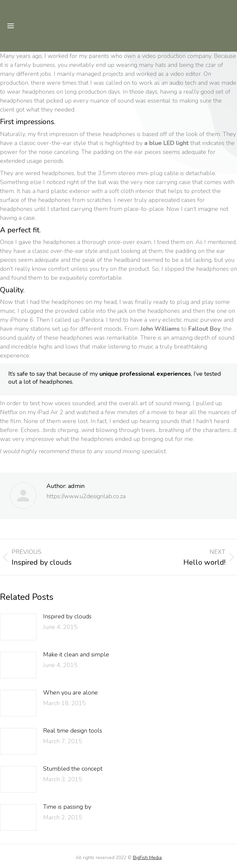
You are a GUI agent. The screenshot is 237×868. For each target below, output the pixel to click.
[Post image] (18, 627)
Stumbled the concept (73, 769)
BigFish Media (147, 858)
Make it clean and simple (76, 654)
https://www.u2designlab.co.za (86, 496)
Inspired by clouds (67, 616)
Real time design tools (73, 731)
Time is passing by (67, 807)
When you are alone (70, 693)
